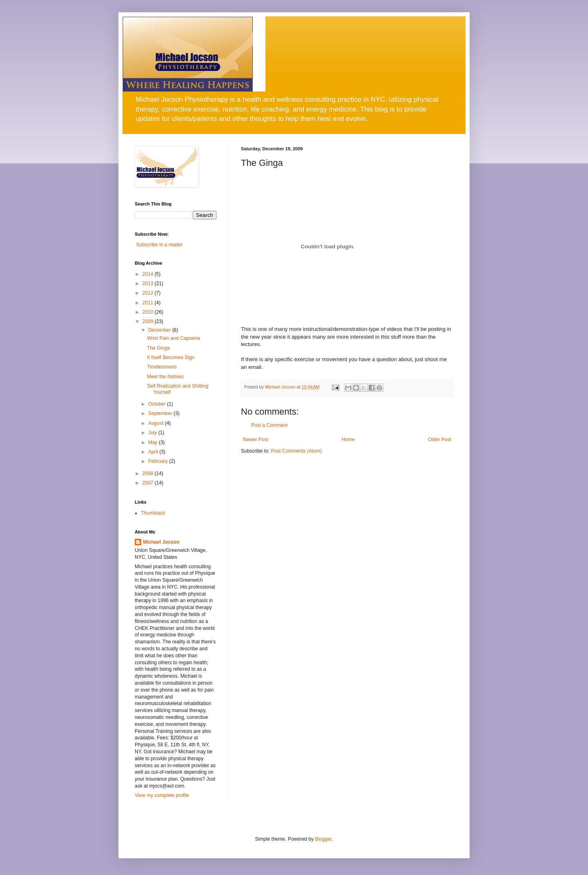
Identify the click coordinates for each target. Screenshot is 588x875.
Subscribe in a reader (159, 245)
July (153, 433)
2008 (149, 473)
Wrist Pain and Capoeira (174, 338)
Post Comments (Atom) (296, 451)
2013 (149, 283)
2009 (149, 321)
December (160, 330)
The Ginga (158, 348)
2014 (149, 274)
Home (348, 440)
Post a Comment (269, 425)
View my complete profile (162, 795)
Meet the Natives (165, 377)
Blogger (323, 839)
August (157, 423)
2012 (149, 293)
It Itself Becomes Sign (171, 357)
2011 (149, 303)
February (159, 461)
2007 (149, 483)
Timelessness (162, 367)
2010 (149, 312)
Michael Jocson (161, 542)
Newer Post (256, 440)
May (154, 442)
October (158, 404)
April (154, 452)
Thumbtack (153, 513)
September (161, 413)
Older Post (440, 440)
